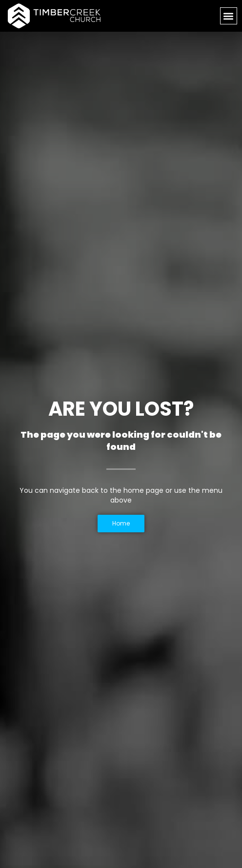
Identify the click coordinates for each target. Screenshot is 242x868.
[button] (229, 16)
